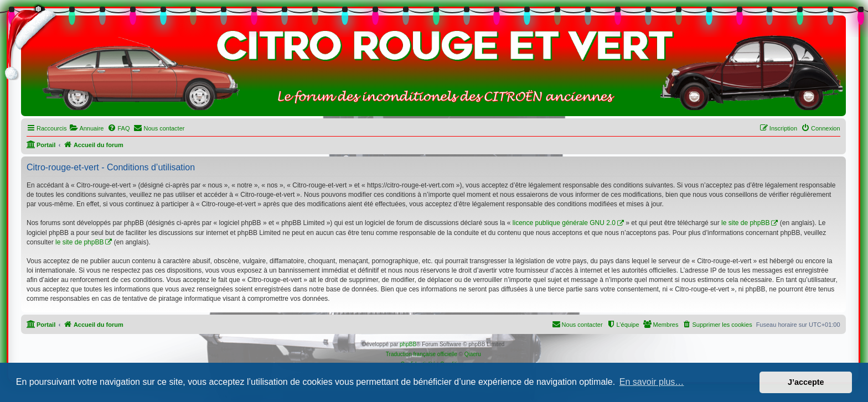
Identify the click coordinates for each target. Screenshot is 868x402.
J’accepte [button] (806, 382)
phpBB (408, 344)
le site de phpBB (745, 223)
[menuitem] (86, 128)
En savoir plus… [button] (652, 382)
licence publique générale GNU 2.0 (564, 223)
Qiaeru (473, 354)
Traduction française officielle (422, 354)
